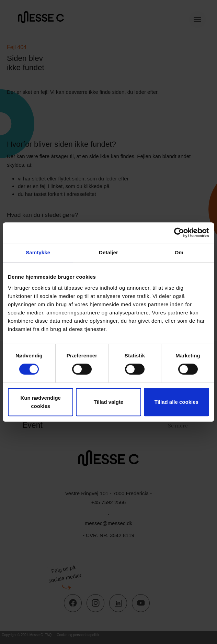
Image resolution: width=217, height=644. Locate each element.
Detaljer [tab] (108, 252)
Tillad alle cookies (176, 402)
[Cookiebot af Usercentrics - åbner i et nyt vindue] (179, 233)
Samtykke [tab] (38, 252)
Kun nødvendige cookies (41, 402)
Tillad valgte (108, 402)
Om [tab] (179, 252)
